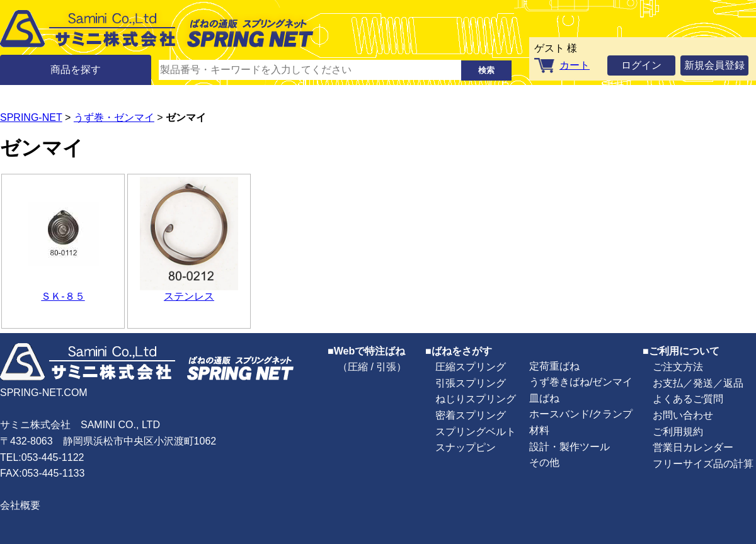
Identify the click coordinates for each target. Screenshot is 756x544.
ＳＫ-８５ (63, 296)
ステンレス (189, 296)
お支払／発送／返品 (698, 383)
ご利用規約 (678, 432)
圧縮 (358, 367)
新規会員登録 (714, 65)
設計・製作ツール (570, 447)
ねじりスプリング (476, 399)
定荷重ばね (554, 366)
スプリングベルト (476, 432)
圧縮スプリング (471, 367)
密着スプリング (471, 415)
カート (575, 65)
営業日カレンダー (693, 447)
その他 (544, 462)
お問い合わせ (683, 415)
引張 (386, 367)
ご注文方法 (678, 367)
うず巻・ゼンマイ (114, 117)
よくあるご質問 (688, 399)
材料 (539, 430)
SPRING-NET (31, 117)
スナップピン (466, 447)
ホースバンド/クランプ (581, 414)
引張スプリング (471, 383)
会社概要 (20, 505)
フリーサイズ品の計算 (703, 464)
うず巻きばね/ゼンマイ (581, 382)
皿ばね (544, 398)
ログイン (641, 65)
